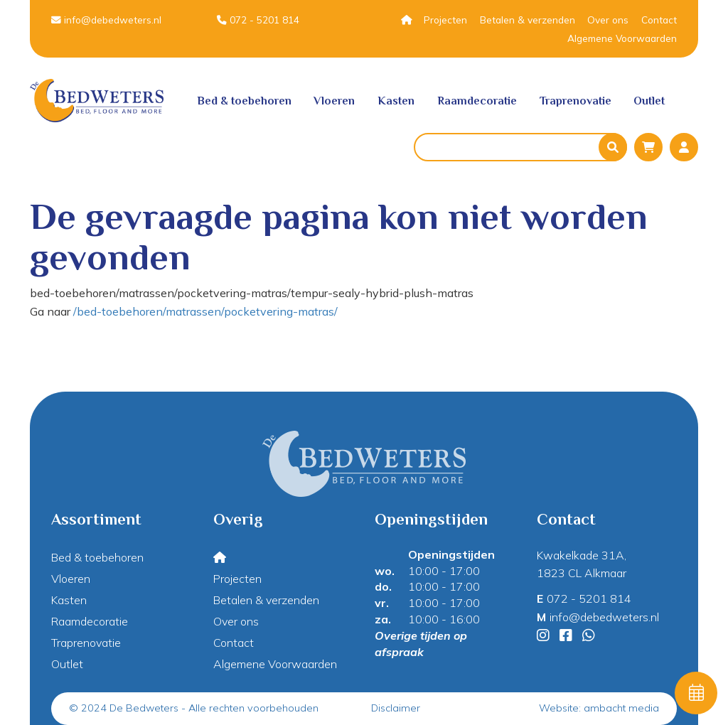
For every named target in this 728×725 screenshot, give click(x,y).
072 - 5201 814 (258, 20)
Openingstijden (451, 554)
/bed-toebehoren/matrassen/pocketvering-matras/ (205, 311)
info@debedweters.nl (106, 20)
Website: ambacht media (599, 708)
